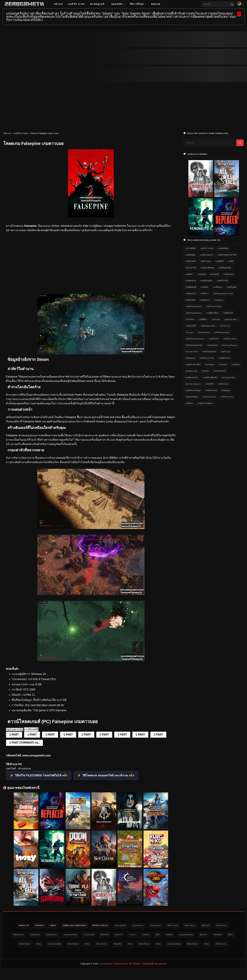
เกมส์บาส (189, 403)
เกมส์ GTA (216, 319)
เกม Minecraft (191, 371)
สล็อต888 (58, 945)
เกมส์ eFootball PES (194, 345)
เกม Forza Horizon (230, 345)
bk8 (206, 935)
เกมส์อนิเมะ (217, 287)
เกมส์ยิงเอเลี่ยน (212, 313)
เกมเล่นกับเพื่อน (192, 397)
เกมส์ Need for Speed (195, 339)
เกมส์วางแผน (206, 261)
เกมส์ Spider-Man (208, 326)
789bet (193, 935)
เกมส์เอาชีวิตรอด (207, 268)
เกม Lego (189, 332)
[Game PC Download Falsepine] (91, 660)
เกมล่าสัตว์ (209, 384)
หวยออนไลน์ (128, 935)
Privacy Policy (107, 926)
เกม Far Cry (225, 326)
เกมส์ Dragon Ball (222, 332)
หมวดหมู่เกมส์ (98, 4)
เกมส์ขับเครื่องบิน (210, 378)
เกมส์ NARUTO (220, 371)
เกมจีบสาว (204, 294)
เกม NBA (205, 371)
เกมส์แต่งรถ (190, 358)
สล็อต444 (146, 935)
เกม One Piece (192, 352)
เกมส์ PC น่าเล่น (76, 4)
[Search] (232, 4)
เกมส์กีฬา (189, 274)
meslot (226, 926)
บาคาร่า (178, 935)
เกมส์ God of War (207, 358)
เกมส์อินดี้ (219, 261)
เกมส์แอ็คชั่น (223, 248)
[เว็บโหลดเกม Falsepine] (91, 528)
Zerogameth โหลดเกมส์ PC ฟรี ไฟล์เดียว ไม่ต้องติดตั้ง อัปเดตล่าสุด (134, 974)
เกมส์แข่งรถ (205, 300)
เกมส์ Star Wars (231, 319)
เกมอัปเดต (226, 390)
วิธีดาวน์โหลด (138, 4)
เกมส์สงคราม (191, 281)
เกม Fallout (210, 364)
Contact (39, 926)
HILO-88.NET (130, 926)
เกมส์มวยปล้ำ (191, 326)
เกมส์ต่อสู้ (201, 274)
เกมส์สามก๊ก (190, 300)
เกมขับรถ (204, 287)
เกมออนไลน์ (212, 345)
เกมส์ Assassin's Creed (223, 294)
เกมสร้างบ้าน (214, 339)
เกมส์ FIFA (190, 319)
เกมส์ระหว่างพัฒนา (205, 403)
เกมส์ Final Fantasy (194, 313)
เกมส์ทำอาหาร (225, 358)
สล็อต (73, 945)
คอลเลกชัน (118, 4)
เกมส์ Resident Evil (193, 306)
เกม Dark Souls (209, 397)
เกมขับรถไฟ (228, 313)
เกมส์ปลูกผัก (232, 287)
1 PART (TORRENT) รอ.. (24, 743)
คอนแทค (156, 4)
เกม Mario (236, 364)
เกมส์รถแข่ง (229, 274)
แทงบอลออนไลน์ (22, 945)
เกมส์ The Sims (230, 339)
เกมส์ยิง (231, 261)
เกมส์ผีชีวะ (203, 319)
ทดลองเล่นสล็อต (107, 935)
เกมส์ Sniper (223, 384)
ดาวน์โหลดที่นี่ (31, 729)
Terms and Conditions (78, 926)
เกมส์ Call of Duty (214, 306)
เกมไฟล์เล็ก (214, 274)
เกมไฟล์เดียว (191, 248)
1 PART (14, 735)
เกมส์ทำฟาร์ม (222, 281)
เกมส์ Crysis (226, 352)
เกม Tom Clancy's (193, 384)
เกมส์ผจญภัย (190, 255)
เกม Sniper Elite (228, 378)
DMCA (54, 926)
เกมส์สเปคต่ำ (191, 261)
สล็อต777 (162, 935)
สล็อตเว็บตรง (150, 926)
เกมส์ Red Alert (227, 397)
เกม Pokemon (204, 332)
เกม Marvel (219, 300)
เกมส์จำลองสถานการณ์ (227, 255)
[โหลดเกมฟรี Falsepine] (91, 353)
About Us (21, 926)
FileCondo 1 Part (15, 729)
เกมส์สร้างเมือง (206, 281)
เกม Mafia (223, 364)
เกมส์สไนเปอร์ (211, 390)
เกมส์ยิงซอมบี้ (191, 287)
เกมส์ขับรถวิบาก (192, 378)
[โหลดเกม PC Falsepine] (91, 594)
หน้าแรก (58, 4)
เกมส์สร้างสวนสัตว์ (193, 364)
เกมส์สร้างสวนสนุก (193, 390)
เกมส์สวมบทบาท (206, 255)
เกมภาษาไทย (191, 268)
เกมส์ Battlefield (209, 352)
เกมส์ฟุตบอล (190, 294)
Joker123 (67, 935)
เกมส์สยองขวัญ (225, 268)
